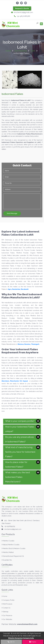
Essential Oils (7, 560)
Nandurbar (16, 289)
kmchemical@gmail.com (22, 12)
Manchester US (16, 381)
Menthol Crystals (9, 541)
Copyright (7, 633)
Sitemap (5, 612)
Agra (10, 289)
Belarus (21, 344)
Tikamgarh (35, 344)
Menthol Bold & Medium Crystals (14, 548)
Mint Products (7, 604)
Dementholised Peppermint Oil (13, 556)
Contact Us (6, 608)
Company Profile (8, 600)
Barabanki (25, 289)
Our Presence (21, 51)
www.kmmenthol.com (27, 624)
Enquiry (33, 642)
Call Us (11, 642)
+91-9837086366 (22, 16)
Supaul (25, 381)
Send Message (12, 213)
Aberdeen (5, 381)
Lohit (33, 51)
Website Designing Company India (21, 638)
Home (8, 51)
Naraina (27, 344)
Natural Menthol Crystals (11, 545)
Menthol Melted (8, 552)
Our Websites (7, 619)
